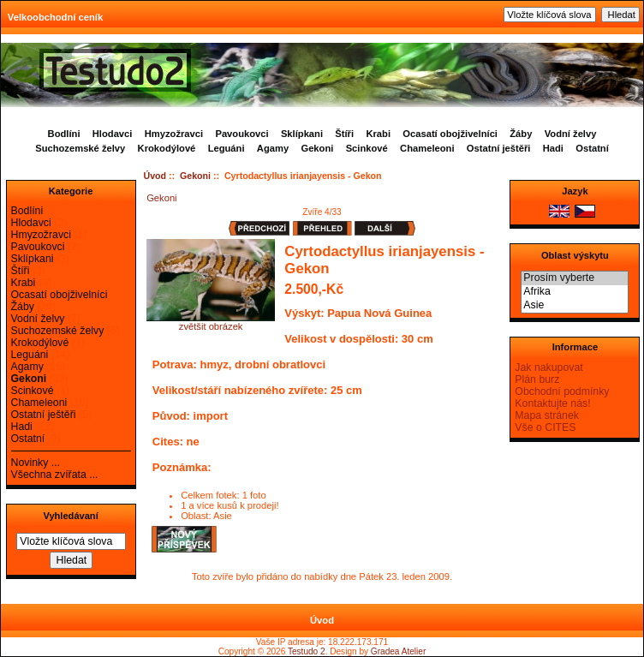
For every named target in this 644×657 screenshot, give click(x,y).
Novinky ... (36, 463)
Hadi (553, 148)
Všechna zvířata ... (55, 475)
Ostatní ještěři (499, 148)
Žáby (521, 134)
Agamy (273, 148)
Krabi (378, 134)
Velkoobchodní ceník (55, 17)
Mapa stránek (547, 415)
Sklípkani (302, 134)
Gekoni (195, 176)
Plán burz (537, 379)
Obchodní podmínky (562, 391)
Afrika (575, 292)
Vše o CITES (545, 427)
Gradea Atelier (398, 651)
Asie (575, 306)
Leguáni (227, 148)
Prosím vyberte (575, 278)
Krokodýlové (167, 148)
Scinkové (367, 148)
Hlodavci (113, 134)
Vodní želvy (571, 134)
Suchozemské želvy (80, 148)
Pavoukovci (241, 134)
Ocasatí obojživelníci (450, 134)
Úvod (155, 176)
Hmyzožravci (174, 134)
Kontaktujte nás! (552, 403)
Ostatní (592, 148)
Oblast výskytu (575, 255)
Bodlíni (64, 134)
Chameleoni (427, 148)
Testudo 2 (307, 651)
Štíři (344, 134)
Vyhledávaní (70, 516)
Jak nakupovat (549, 367)
